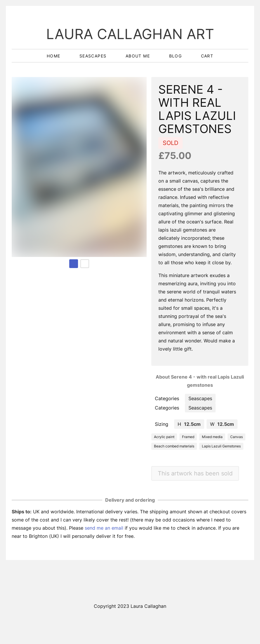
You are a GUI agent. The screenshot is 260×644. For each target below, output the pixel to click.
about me (139, 56)
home (54, 56)
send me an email (104, 528)
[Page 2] (85, 264)
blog (176, 56)
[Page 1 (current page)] (74, 264)
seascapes (94, 56)
